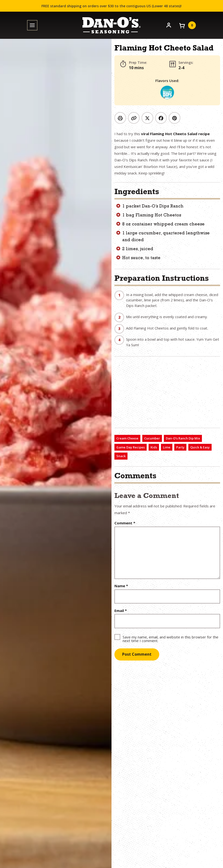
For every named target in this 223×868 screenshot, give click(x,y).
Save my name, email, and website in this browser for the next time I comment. (171, 639)
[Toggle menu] (32, 25)
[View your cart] (187, 25)
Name (121, 586)
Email (121, 611)
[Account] (169, 25)
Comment (125, 523)
